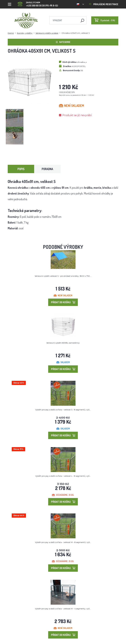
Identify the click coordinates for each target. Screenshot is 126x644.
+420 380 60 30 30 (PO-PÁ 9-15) (38, 3)
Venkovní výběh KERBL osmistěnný (63, 343)
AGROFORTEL (79, 66)
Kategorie (63, 42)
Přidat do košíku (63, 302)
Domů (11, 33)
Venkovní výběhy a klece (47, 33)
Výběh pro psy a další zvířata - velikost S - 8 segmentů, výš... (63, 410)
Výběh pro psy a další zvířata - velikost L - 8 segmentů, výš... (63, 476)
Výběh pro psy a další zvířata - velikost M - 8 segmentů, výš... (63, 542)
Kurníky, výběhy (25, 33)
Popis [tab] (21, 169)
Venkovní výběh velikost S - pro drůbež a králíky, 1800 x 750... (63, 276)
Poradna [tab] (47, 169)
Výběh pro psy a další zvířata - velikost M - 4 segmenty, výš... (63, 609)
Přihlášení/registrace (104, 4)
